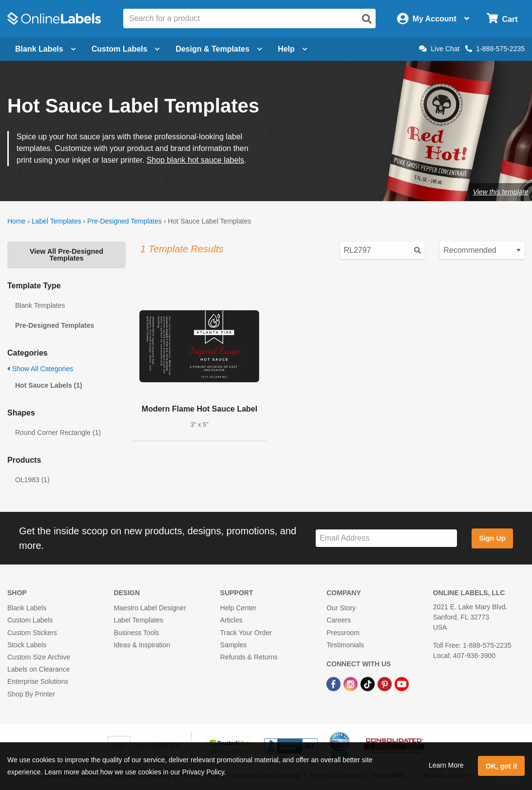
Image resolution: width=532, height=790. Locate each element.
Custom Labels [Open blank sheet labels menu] (126, 49)
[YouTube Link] (402, 683)
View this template (501, 192)
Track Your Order (246, 633)
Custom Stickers (32, 633)
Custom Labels (30, 620)
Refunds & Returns (249, 657)
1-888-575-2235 (495, 49)
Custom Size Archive (39, 657)
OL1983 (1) (32, 480)
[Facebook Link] (334, 683)
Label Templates (57, 221)
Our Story (341, 608)
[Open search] (367, 19)
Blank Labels (27, 608)
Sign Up (492, 538)
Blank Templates (40, 305)
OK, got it (502, 766)
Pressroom (343, 633)
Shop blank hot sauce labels (195, 160)
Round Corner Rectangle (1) (58, 433)
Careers (339, 620)
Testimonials (345, 645)
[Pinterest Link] (386, 683)
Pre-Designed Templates (124, 221)
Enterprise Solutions (38, 681)
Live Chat (439, 49)
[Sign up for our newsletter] (386, 538)
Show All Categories (40, 369)
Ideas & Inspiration (142, 645)
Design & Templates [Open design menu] (219, 49)
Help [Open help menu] (293, 49)
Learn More (446, 765)
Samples (233, 645)
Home (16, 221)
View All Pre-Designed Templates (66, 255)
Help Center (238, 608)
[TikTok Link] (369, 683)
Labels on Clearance (38, 669)
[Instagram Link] (351, 683)
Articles (231, 620)
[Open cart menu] (502, 19)
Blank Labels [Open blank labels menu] (46, 49)
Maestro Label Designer (150, 608)
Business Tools (136, 633)
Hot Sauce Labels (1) (49, 385)
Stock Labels (27, 645)
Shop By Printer (31, 694)
